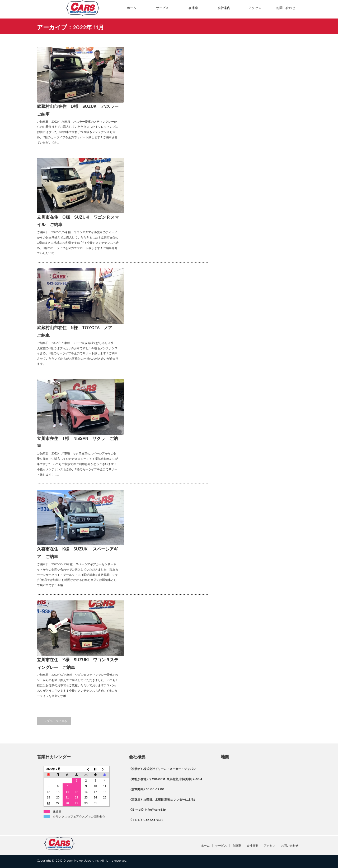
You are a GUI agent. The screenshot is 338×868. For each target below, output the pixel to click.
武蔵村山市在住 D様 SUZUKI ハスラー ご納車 (78, 110)
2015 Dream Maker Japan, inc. (78, 860)
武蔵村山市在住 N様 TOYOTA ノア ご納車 (77, 331)
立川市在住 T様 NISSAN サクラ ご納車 (77, 442)
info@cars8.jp (155, 810)
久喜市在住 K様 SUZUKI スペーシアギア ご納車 (78, 553)
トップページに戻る (54, 721)
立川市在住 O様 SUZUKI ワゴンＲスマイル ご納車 (78, 221)
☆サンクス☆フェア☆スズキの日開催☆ (79, 816)
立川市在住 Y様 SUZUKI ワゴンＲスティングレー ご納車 (78, 663)
